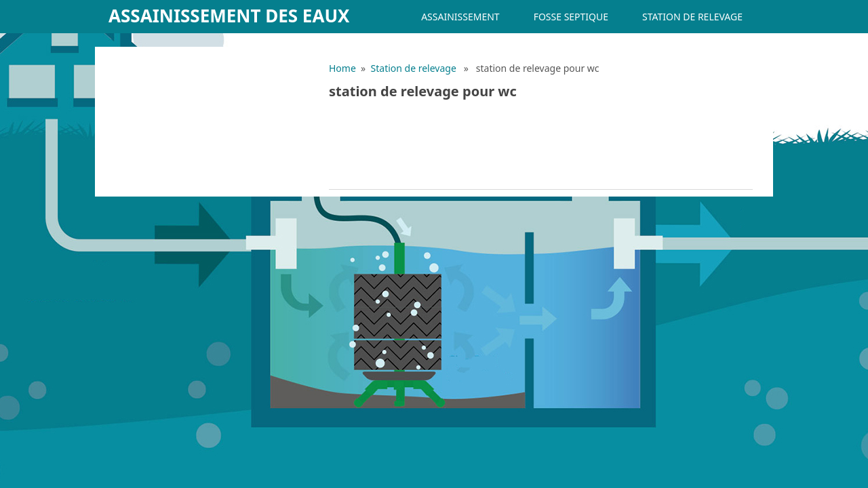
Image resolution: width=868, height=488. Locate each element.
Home (342, 68)
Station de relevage (692, 17)
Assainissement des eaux (229, 16)
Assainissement (460, 17)
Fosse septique (571, 17)
